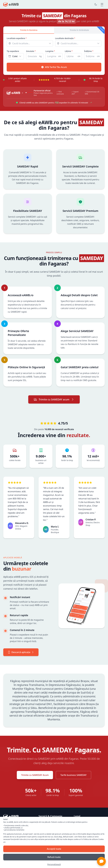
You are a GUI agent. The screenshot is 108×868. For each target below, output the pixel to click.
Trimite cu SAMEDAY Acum (35, 775)
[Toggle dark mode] (96, 4)
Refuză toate (54, 857)
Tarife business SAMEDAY (73, 775)
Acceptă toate (54, 849)
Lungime (50, 51)
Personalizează (54, 864)
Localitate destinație (65, 38)
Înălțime (89, 51)
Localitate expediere (17, 38)
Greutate (31, 51)
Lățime (69, 51)
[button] (101, 861)
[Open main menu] (102, 4)
